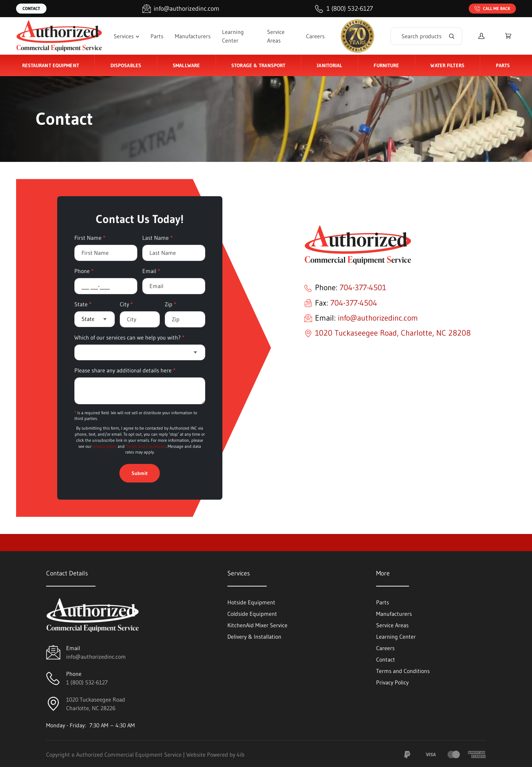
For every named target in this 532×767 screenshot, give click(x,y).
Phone (84, 271)
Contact (31, 8)
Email (151, 271)
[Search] (426, 36)
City (126, 304)
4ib (241, 754)
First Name (90, 238)
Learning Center (233, 36)
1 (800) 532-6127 (87, 682)
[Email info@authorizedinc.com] (181, 9)
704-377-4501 (363, 288)
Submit (140, 473)
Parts (157, 36)
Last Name (157, 238)
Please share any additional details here (125, 370)
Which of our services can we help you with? (129, 337)
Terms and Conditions (146, 446)
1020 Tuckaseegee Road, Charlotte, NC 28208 (393, 333)
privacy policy (105, 446)
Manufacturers (193, 36)
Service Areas (276, 36)
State (83, 304)
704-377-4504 (354, 303)
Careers (315, 36)
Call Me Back (492, 9)
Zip (171, 304)
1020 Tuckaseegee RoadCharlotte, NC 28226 (96, 704)
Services (126, 36)
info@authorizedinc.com (378, 318)
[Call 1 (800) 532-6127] (344, 9)
